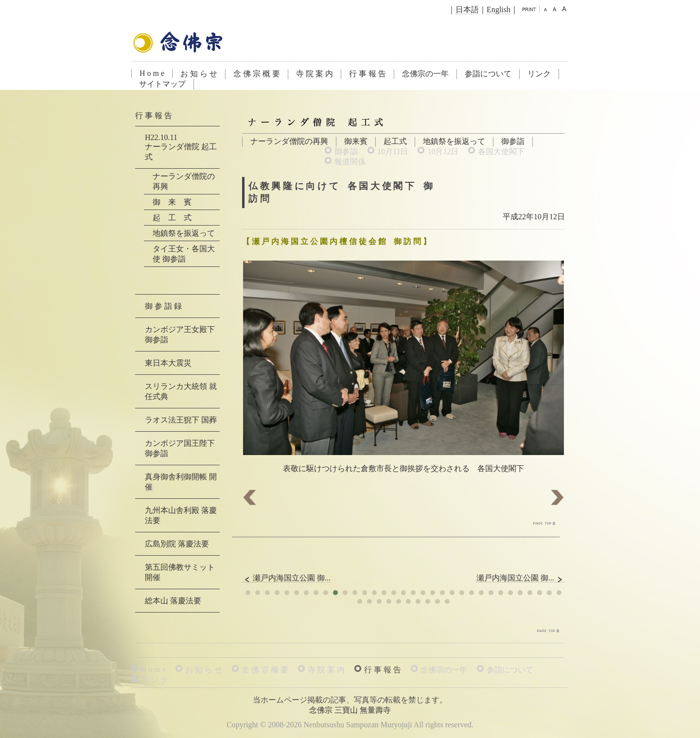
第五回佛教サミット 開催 (180, 572)
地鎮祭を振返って (454, 141)
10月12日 (443, 151)
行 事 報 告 (367, 74)
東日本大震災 (168, 363)
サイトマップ (162, 84)
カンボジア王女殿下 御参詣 (180, 334)
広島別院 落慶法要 (177, 544)
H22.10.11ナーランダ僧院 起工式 (181, 147)
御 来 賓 (172, 202)
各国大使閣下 (501, 151)
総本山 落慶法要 (173, 601)
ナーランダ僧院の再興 (289, 141)
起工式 (395, 141)
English (499, 9)
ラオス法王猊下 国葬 (181, 420)
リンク (539, 74)
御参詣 (513, 141)
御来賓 (356, 141)
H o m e (152, 73)
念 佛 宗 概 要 (257, 74)
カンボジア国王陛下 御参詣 (180, 448)
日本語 (467, 9)
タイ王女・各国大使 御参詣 (184, 254)
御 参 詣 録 (163, 306)
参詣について (488, 74)
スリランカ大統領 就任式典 (181, 391)
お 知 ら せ (199, 74)
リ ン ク (155, 680)
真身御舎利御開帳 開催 (181, 482)
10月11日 (393, 151)
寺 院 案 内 (315, 74)
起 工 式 (172, 218)
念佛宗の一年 (425, 74)
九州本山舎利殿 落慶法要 (181, 515)
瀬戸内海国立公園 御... (286, 578)
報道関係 (350, 162)
